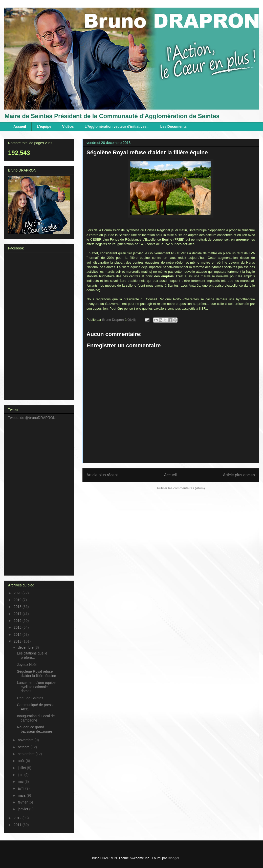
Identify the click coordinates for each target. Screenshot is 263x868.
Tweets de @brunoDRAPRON (32, 418)
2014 (18, 634)
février (23, 802)
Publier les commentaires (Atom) (181, 488)
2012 (18, 818)
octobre (24, 747)
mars (22, 795)
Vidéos (68, 126)
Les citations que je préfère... (32, 655)
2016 (18, 621)
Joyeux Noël (27, 665)
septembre (27, 754)
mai (21, 781)
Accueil (20, 126)
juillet (22, 768)
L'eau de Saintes (30, 698)
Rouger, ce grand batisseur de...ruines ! (36, 729)
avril (21, 788)
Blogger (173, 858)
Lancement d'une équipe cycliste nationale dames (36, 687)
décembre (26, 647)
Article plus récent (102, 475)
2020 (18, 593)
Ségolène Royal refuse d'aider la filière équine (37, 674)
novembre (26, 740)
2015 (18, 627)
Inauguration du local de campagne (36, 718)
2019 (18, 600)
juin (21, 775)
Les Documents (173, 126)
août (22, 761)
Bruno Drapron (113, 320)
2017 (18, 614)
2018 (18, 607)
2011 (18, 825)
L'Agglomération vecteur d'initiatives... (117, 126)
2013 (18, 641)
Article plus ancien (239, 475)
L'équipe (44, 126)
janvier (23, 809)
